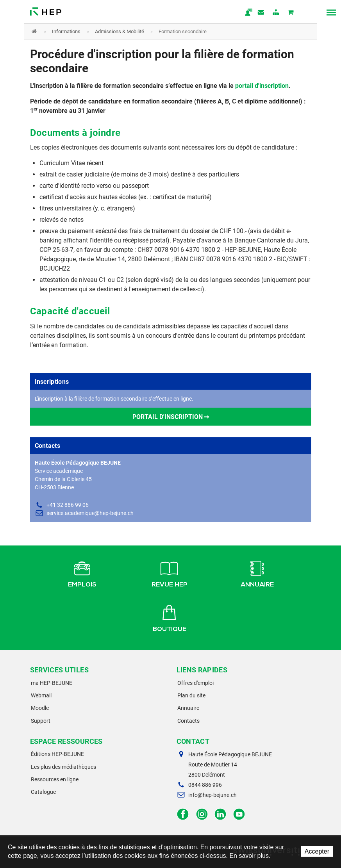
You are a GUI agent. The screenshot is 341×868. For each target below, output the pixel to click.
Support (41, 721)
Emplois (82, 573)
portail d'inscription (262, 86)
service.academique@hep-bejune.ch (90, 513)
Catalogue (43, 792)
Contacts (188, 721)
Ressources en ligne (55, 779)
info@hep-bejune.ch (212, 795)
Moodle (40, 708)
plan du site (276, 13)
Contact (261, 13)
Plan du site (191, 695)
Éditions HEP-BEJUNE (57, 754)
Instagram (202, 814)
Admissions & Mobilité (120, 31)
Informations (66, 31)
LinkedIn (220, 814)
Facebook (183, 814)
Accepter (317, 851)
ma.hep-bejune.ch (246, 13)
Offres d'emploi (195, 683)
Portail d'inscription (168, 417)
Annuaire (257, 573)
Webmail (41, 695)
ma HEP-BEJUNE (52, 683)
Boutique (170, 617)
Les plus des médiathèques (63, 767)
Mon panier (291, 13)
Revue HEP (170, 573)
